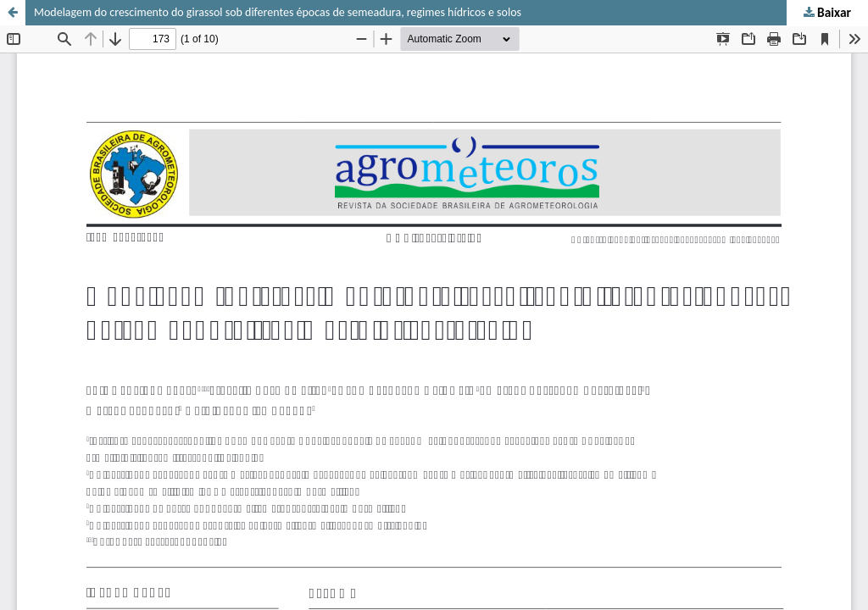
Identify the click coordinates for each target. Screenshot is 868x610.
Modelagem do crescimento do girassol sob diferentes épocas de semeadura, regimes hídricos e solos (278, 12)
